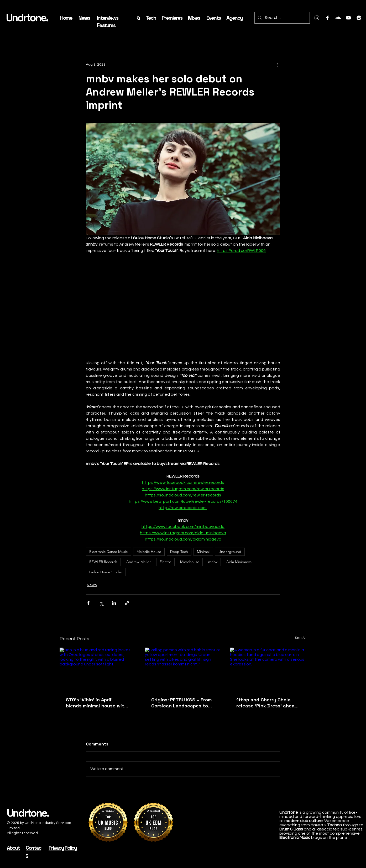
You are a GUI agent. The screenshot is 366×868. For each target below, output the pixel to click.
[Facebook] (327, 18)
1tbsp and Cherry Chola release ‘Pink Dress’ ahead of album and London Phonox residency (267, 703)
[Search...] (282, 18)
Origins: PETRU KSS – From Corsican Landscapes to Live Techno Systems (181, 703)
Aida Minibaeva (239, 562)
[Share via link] (127, 603)
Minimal (203, 552)
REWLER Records (103, 562)
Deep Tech (179, 552)
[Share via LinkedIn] (114, 603)
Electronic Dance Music (108, 552)
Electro (165, 562)
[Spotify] (359, 18)
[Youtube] (348, 18)
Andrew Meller (138, 562)
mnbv (213, 562)
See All (301, 638)
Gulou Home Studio (106, 572)
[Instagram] (317, 18)
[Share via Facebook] (88, 603)
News (92, 585)
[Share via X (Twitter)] (101, 603)
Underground (230, 552)
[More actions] (277, 65)
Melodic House (149, 552)
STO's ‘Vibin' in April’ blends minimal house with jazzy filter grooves (96, 703)
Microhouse (190, 562)
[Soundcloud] (338, 18)
